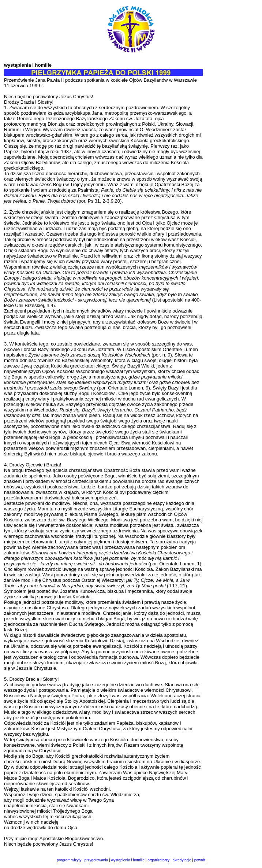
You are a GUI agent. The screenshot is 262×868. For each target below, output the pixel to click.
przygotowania (96, 860)
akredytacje (182, 860)
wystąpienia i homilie (128, 860)
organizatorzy (158, 860)
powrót (200, 860)
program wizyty (69, 860)
